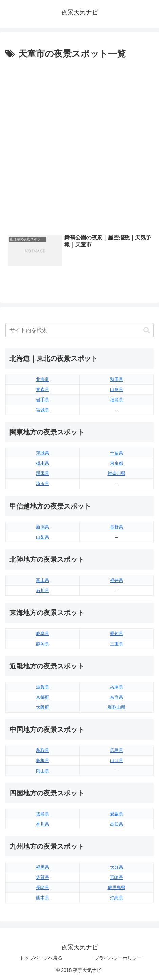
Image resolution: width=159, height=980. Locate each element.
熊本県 (43, 898)
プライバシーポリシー (118, 958)
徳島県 (43, 814)
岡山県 (43, 771)
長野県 (116, 527)
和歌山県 (117, 707)
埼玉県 (43, 484)
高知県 (116, 824)
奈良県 (116, 697)
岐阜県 (43, 634)
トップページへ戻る (41, 958)
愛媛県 (116, 814)
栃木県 (43, 463)
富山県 (43, 580)
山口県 (116, 761)
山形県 (116, 390)
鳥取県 (43, 750)
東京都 (116, 463)
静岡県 (43, 644)
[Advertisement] (79, 145)
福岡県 (43, 867)
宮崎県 (116, 877)
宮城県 (43, 410)
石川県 (43, 590)
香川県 (43, 824)
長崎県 (43, 887)
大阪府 (43, 707)
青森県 (43, 390)
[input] (79, 330)
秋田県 (116, 379)
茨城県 (43, 453)
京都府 (43, 697)
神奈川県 (117, 473)
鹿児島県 (117, 887)
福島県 (116, 400)
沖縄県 (116, 898)
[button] (147, 330)
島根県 (43, 761)
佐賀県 (43, 877)
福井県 (116, 580)
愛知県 (116, 634)
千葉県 (116, 453)
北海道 (43, 379)
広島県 (116, 750)
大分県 (116, 867)
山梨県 (43, 537)
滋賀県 (43, 687)
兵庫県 (116, 687)
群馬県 (43, 473)
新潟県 (43, 527)
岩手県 (43, 400)
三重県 (116, 644)
